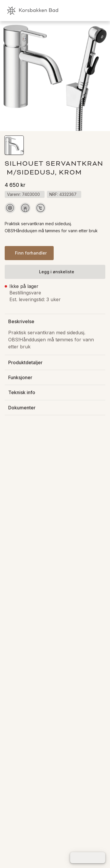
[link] (79, 11)
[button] (14, 145)
